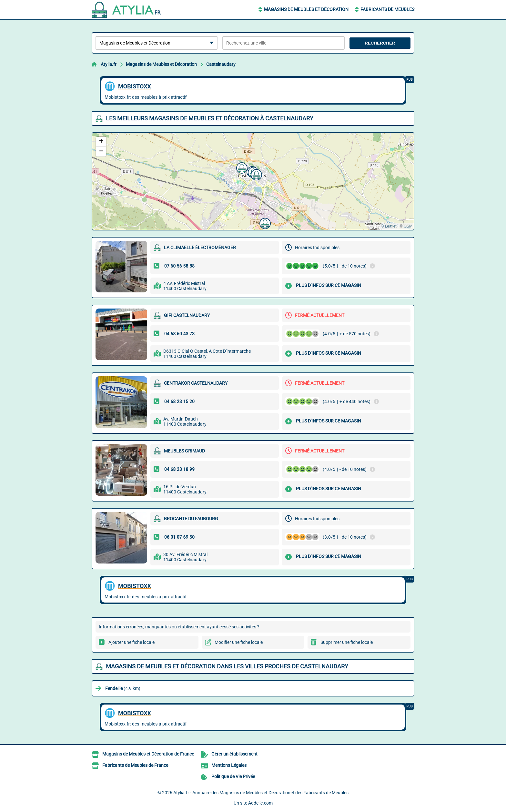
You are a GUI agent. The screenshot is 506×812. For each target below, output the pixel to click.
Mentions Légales (229, 765)
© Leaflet (389, 226)
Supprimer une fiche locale (347, 642)
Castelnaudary (221, 64)
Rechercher (380, 43)
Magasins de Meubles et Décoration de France (148, 754)
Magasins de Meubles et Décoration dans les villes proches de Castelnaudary (227, 666)
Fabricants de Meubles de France (135, 765)
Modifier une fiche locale (239, 642)
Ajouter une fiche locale (132, 642)
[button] (264, 223)
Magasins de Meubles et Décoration (306, 9)
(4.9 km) (123, 688)
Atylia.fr (109, 64)
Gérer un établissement (234, 754)
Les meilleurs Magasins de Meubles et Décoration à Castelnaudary (210, 118)
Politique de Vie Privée (233, 776)
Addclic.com (260, 803)
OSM (408, 226)
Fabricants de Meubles (387, 9)
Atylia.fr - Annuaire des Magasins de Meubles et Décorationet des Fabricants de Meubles (261, 793)
